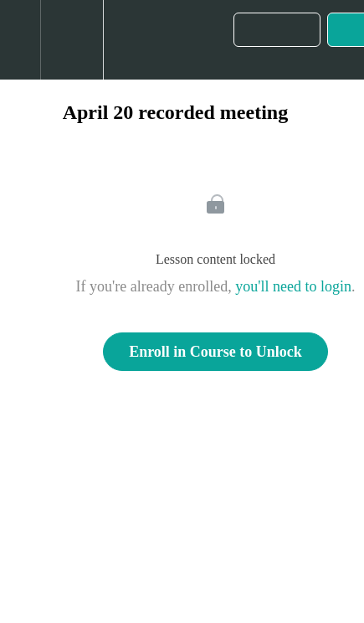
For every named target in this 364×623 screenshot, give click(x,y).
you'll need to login (293, 286)
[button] (20, 40)
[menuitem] (72, 40)
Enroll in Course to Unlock (215, 352)
